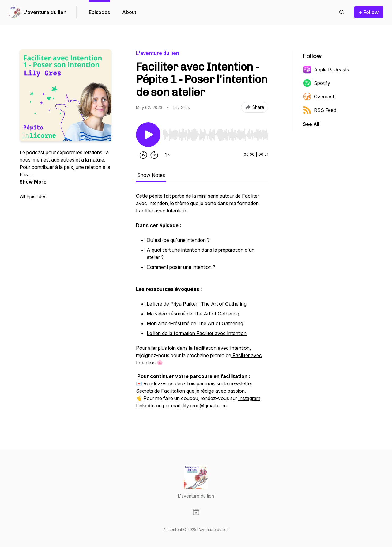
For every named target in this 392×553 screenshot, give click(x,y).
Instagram (249, 398)
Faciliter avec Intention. (162, 211)
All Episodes (33, 196)
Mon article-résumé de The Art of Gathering (196, 323)
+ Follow (369, 12)
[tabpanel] (202, 304)
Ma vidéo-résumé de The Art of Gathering (193, 314)
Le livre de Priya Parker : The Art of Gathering (197, 304)
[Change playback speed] (167, 155)
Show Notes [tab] (151, 175)
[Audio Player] (216, 133)
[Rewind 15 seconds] (143, 155)
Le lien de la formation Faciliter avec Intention (197, 333)
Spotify (317, 83)
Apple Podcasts (326, 70)
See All (311, 124)
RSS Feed (320, 110)
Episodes (99, 12)
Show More (33, 182)
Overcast (318, 97)
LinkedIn (146, 406)
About (129, 12)
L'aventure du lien (45, 12)
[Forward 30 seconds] (154, 155)
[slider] (216, 135)
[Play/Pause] (148, 135)
